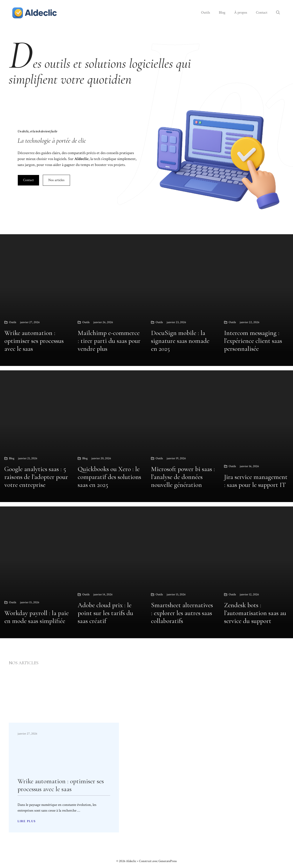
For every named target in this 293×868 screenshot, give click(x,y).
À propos (241, 13)
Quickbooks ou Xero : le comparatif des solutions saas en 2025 (109, 477)
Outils (206, 13)
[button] (278, 13)
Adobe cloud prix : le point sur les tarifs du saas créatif (105, 613)
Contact (262, 13)
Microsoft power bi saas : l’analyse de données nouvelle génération (183, 477)
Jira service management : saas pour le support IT (256, 481)
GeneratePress (168, 861)
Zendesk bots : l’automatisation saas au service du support (255, 613)
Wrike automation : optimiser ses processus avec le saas (34, 341)
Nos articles (56, 180)
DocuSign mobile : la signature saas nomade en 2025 (180, 341)
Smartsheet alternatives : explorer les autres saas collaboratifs (182, 613)
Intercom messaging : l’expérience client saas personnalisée (253, 341)
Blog (222, 13)
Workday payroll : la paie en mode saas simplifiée (37, 617)
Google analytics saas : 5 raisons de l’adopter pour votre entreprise (36, 477)
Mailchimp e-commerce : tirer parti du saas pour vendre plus (109, 341)
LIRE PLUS (27, 821)
